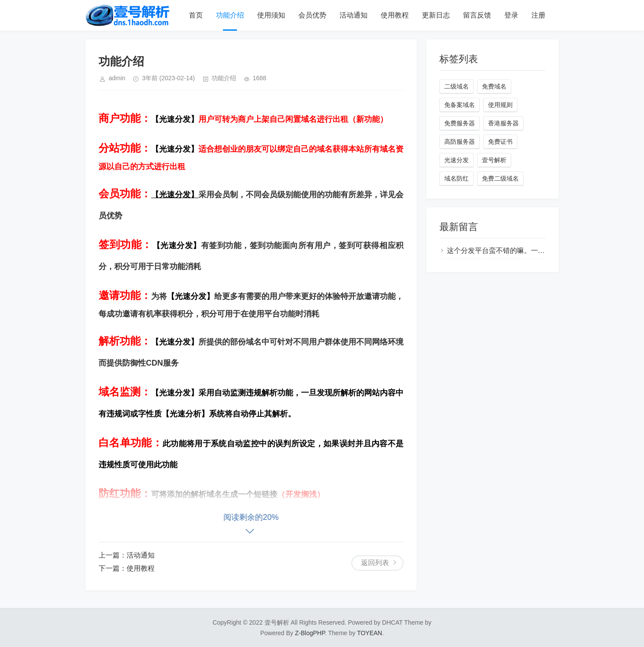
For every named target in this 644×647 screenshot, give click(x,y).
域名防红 (456, 178)
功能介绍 (230, 15)
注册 (538, 15)
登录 (511, 15)
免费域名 (494, 86)
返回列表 (375, 563)
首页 (196, 15)
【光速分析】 (185, 414)
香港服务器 (503, 123)
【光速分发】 (175, 119)
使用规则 (500, 105)
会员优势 (312, 15)
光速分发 (456, 160)
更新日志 (436, 15)
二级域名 (456, 86)
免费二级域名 (500, 178)
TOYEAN (370, 633)
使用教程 (395, 15)
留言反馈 (477, 15)
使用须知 (271, 15)
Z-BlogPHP (310, 633)
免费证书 (500, 142)
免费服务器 (460, 123)
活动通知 (354, 15)
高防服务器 (460, 142)
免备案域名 (460, 105)
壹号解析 (494, 160)
